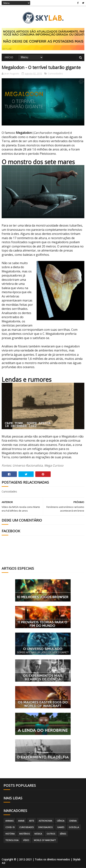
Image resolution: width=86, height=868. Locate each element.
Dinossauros (45, 828)
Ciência (61, 821)
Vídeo (26, 841)
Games (61, 828)
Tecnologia (12, 841)
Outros (51, 834)
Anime (21, 821)
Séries (63, 834)
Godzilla (74, 828)
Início (9, 58)
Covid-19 (10, 828)
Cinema (73, 821)
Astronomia (45, 821)
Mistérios (25, 834)
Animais (9, 821)
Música (38, 834)
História (10, 834)
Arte (32, 821)
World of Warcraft (45, 841)
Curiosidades (55, 74)
